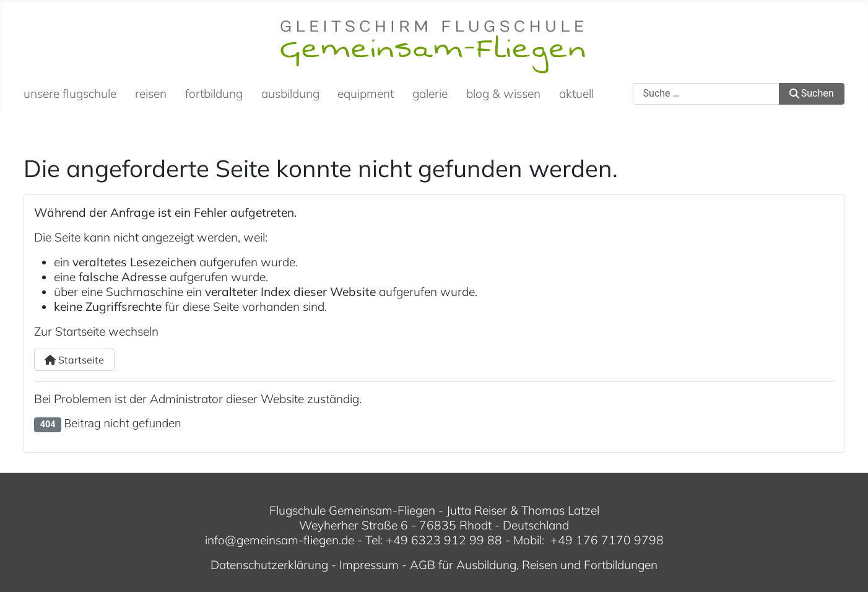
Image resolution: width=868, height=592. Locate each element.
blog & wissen (503, 94)
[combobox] (706, 94)
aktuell (576, 94)
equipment (366, 94)
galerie (430, 94)
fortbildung (214, 94)
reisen (151, 94)
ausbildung (290, 94)
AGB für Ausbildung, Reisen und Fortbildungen (534, 565)
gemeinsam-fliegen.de (295, 540)
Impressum (369, 565)
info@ (221, 540)
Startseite (74, 360)
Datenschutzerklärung (269, 565)
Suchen (812, 93)
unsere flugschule (70, 94)
